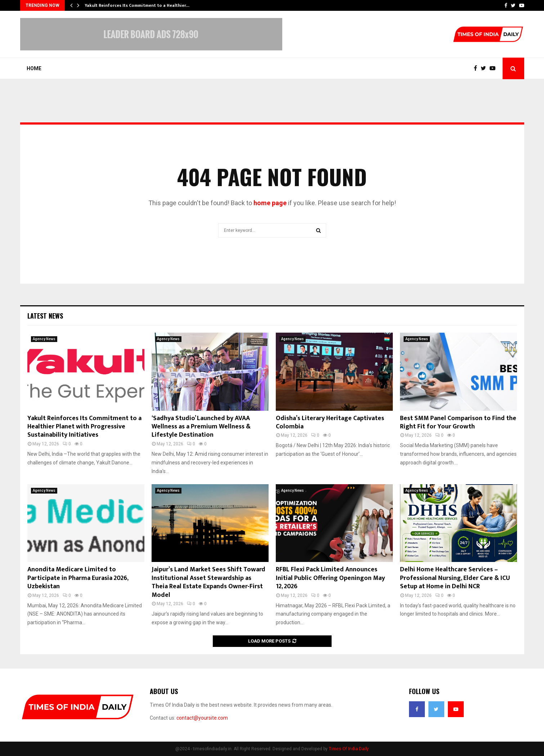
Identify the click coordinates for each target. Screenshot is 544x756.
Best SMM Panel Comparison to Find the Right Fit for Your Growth (458, 422)
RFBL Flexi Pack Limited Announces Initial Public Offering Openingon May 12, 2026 (330, 578)
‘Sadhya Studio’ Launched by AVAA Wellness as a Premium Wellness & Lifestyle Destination (201, 427)
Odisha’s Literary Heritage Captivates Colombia (330, 422)
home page (270, 203)
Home (34, 68)
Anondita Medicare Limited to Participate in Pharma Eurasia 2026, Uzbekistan (78, 578)
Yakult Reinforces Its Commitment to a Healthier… (137, 5)
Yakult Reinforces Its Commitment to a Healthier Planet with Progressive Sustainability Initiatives (84, 427)
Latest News (45, 316)
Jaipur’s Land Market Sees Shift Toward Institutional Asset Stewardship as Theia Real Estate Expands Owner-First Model (208, 582)
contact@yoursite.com (202, 718)
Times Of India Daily (349, 749)
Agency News (44, 339)
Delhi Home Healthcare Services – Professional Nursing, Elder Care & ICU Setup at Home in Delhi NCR (455, 578)
